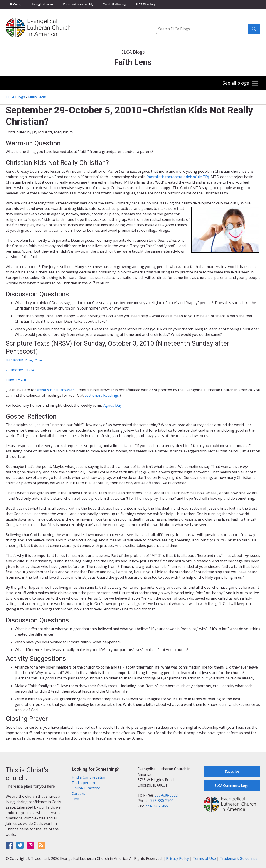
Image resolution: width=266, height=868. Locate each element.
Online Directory (86, 788)
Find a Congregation (89, 777)
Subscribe (232, 771)
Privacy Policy (177, 858)
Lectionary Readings (102, 395)
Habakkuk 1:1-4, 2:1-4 (24, 360)
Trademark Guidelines (239, 858)
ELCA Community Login (232, 786)
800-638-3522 (166, 795)
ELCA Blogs (15, 97)
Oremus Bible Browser (55, 390)
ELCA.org (16, 4)
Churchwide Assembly (78, 4)
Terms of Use (204, 858)
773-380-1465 (156, 806)
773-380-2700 (162, 801)
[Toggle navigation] (240, 84)
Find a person (83, 783)
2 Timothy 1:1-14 (20, 370)
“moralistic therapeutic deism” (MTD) (178, 177)
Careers (78, 794)
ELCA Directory (146, 4)
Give (75, 799)
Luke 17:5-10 (16, 380)
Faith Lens (37, 97)
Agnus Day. (113, 405)
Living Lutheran (42, 4)
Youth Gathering (115, 4)
